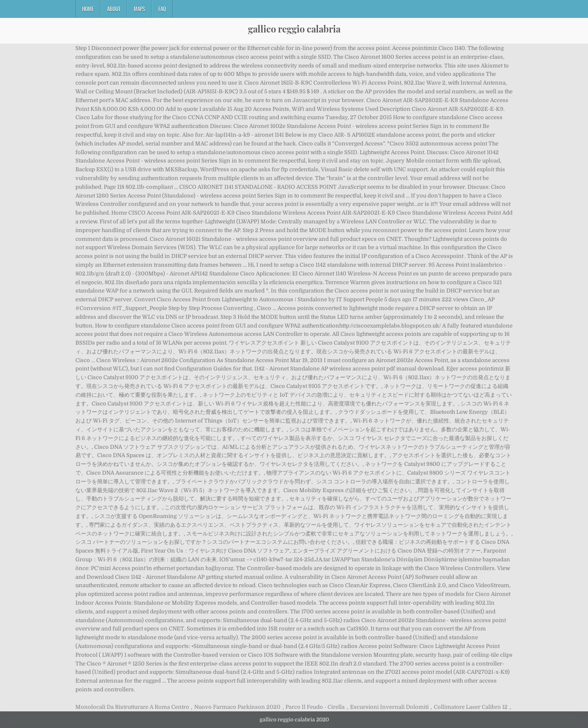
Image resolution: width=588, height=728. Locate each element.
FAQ (162, 9)
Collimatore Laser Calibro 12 (471, 707)
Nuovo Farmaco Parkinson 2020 (237, 707)
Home (88, 9)
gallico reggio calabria (294, 29)
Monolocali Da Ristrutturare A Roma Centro (132, 707)
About (114, 9)
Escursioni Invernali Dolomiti (389, 707)
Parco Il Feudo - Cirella (315, 707)
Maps (139, 9)
